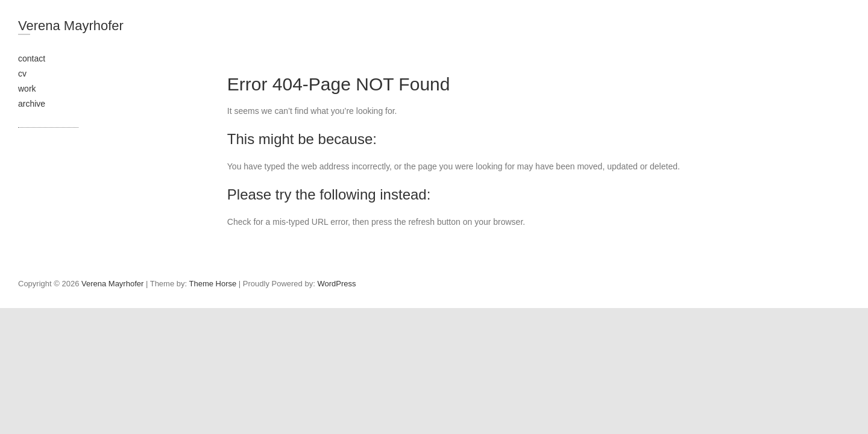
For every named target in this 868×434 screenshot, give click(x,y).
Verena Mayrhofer (71, 26)
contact (32, 58)
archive (32, 104)
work (27, 89)
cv (22, 74)
